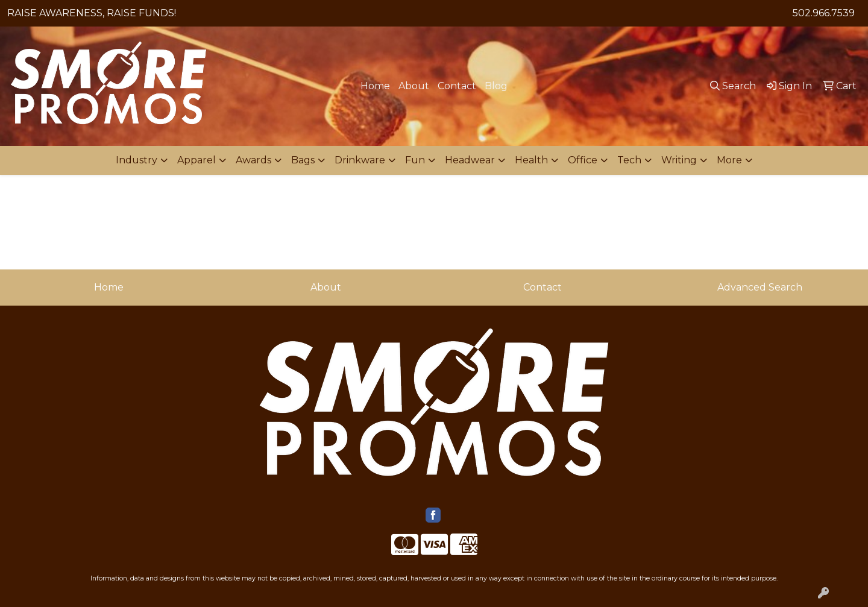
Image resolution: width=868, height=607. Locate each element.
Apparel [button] (197, 160)
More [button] (729, 160)
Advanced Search (760, 287)
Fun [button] (415, 160)
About (414, 86)
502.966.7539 (824, 13)
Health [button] (531, 160)
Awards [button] (253, 160)
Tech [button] (629, 160)
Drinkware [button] (360, 160)
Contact (457, 86)
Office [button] (583, 160)
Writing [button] (679, 160)
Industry (137, 160)
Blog (496, 86)
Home (375, 86)
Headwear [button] (470, 160)
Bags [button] (303, 160)
